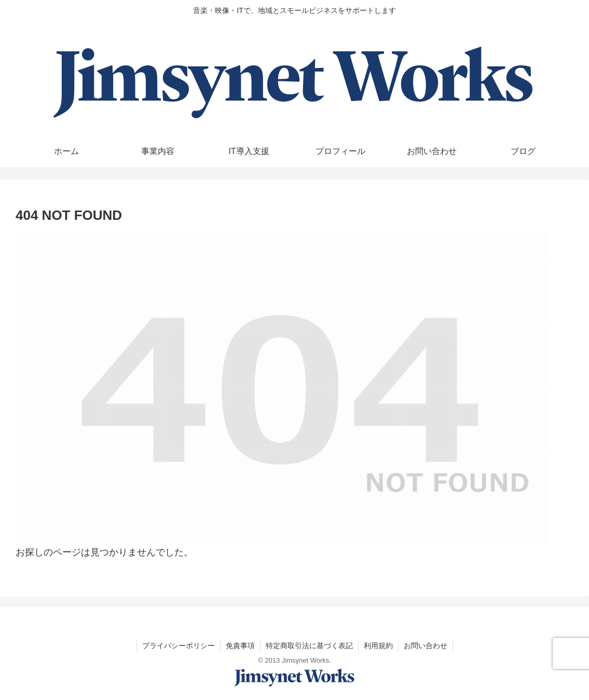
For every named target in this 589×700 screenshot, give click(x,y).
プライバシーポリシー (179, 646)
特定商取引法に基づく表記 (309, 646)
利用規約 (378, 646)
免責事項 (240, 646)
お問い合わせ (426, 646)
